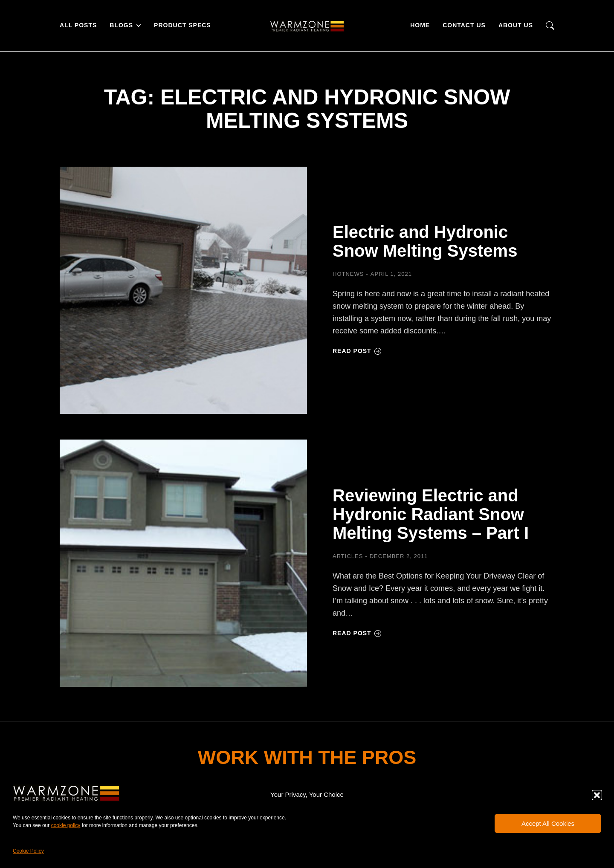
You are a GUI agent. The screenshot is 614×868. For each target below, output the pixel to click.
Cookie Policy (28, 851)
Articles (348, 556)
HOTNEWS (348, 274)
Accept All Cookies (548, 823)
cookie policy (66, 825)
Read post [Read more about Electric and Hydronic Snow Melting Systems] (357, 351)
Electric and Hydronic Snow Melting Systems (425, 241)
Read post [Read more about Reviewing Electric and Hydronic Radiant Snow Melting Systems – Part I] (357, 633)
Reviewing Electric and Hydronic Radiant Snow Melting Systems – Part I (431, 514)
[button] (597, 795)
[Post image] (183, 290)
